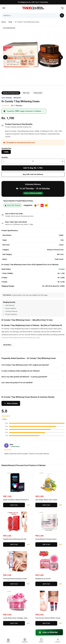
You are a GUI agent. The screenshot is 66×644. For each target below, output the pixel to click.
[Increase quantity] (63, 161)
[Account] (58, 640)
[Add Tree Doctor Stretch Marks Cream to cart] (46, 623)
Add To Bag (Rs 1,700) (33, 168)
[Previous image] (5, 57)
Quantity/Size (6, 148)
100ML (6, 152)
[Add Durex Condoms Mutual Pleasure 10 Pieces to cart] (14, 505)
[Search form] (31, 15)
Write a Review (11, 403)
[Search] (62, 15)
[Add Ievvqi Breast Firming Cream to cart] (46, 544)
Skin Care (26, 93)
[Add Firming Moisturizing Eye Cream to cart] (14, 584)
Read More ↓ (8, 345)
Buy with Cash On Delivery (33, 174)
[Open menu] (4, 8)
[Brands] (41, 640)
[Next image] (61, 57)
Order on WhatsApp (48, 632)
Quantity (5, 157)
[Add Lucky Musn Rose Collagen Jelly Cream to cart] (14, 623)
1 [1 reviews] (28, 505)
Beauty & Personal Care (11, 93)
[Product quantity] (33, 161)
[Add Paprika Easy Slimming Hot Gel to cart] (14, 544)
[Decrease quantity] (3, 161)
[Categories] (25, 640)
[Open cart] (62, 8)
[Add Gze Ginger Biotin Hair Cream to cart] (46, 505)
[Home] (33, 8)
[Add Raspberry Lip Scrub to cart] (46, 584)
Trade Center (38, 93)
